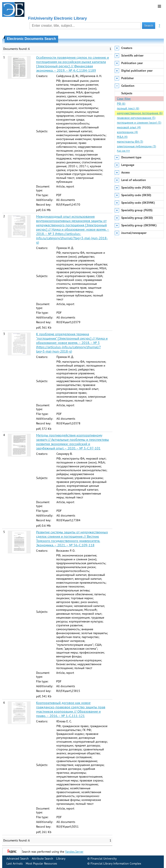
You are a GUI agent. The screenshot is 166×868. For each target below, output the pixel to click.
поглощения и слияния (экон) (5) (139, 123)
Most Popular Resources (41, 863)
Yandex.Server (74, 852)
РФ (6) (121, 104)
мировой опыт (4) (129, 127)
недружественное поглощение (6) (140, 113)
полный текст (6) (128, 108)
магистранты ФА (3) (130, 142)
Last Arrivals (15, 863)
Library (61, 859)
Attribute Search (42, 859)
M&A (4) (122, 137)
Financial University (104, 859)
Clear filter (124, 99)
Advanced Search (18, 859)
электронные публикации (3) (136, 146)
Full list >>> (123, 151)
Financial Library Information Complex (116, 863)
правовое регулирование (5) (136, 118)
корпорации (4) (127, 132)
